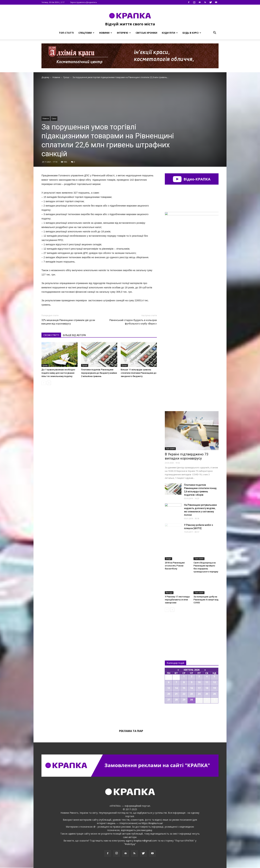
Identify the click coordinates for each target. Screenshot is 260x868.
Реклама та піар (131, 731)
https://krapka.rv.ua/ (152, 823)
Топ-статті (66, 33)
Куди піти (170, 33)
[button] (215, 33)
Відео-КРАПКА (192, 179)
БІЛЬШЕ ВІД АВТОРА (74, 335)
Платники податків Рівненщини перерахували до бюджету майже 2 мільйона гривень (99, 373)
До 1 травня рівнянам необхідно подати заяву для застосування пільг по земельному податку (58, 373)
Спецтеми (86, 33)
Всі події (192, 715)
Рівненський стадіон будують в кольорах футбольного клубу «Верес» (133, 322)
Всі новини (176, 631)
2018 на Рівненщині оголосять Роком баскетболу (175, 566)
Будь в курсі (192, 33)
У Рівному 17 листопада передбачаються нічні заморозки (177, 600)
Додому (45, 77)
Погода (169, 593)
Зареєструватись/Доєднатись (84, 2)
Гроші (54, 118)
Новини (106, 33)
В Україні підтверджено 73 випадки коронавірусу (187, 456)
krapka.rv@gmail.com (145, 841)
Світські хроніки (146, 33)
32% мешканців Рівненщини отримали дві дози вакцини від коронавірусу (68, 322)
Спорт (168, 559)
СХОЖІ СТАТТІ (51, 335)
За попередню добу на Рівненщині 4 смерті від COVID (206, 600)
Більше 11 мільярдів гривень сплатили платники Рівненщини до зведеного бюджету (139, 373)
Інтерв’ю (124, 33)
